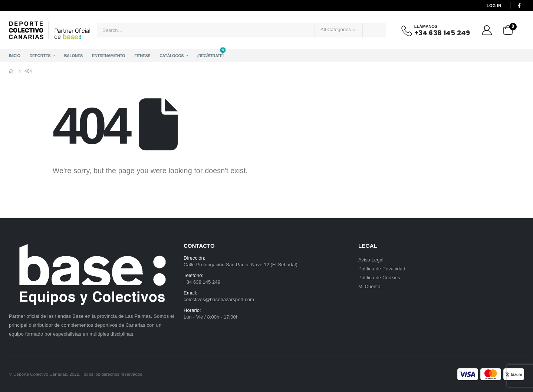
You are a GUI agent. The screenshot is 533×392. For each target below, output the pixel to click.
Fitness (142, 56)
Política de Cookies (379, 278)
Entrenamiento (108, 56)
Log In (494, 6)
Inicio (15, 56)
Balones (73, 56)
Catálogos (172, 56)
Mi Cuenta (369, 286)
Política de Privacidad (382, 269)
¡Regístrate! (210, 54)
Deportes (40, 56)
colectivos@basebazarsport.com (219, 299)
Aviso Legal (371, 260)
